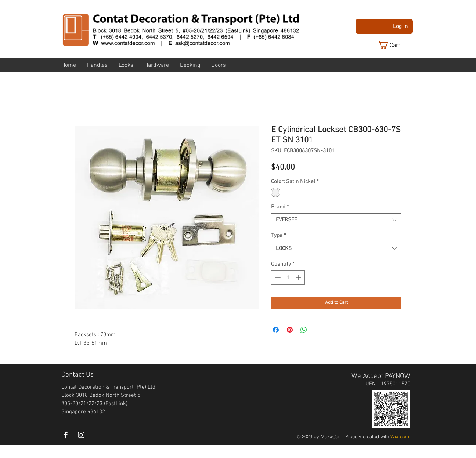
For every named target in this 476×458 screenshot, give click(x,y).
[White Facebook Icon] (66, 435)
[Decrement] (277, 278)
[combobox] (336, 220)
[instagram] (81, 435)
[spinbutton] (288, 278)
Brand (280, 207)
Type (278, 236)
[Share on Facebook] (276, 330)
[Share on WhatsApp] (304, 330)
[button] (394, 45)
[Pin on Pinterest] (290, 330)
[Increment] (299, 278)
